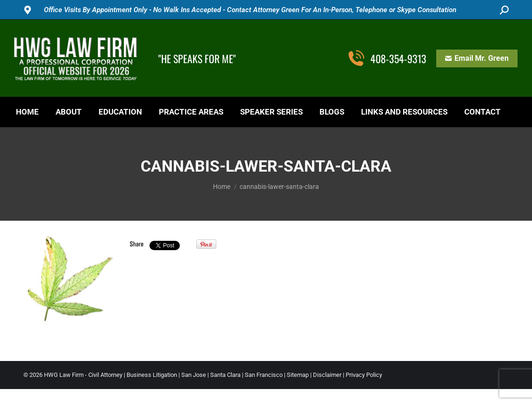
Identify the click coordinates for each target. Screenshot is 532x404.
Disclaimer (327, 375)
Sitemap (298, 375)
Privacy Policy (364, 375)
